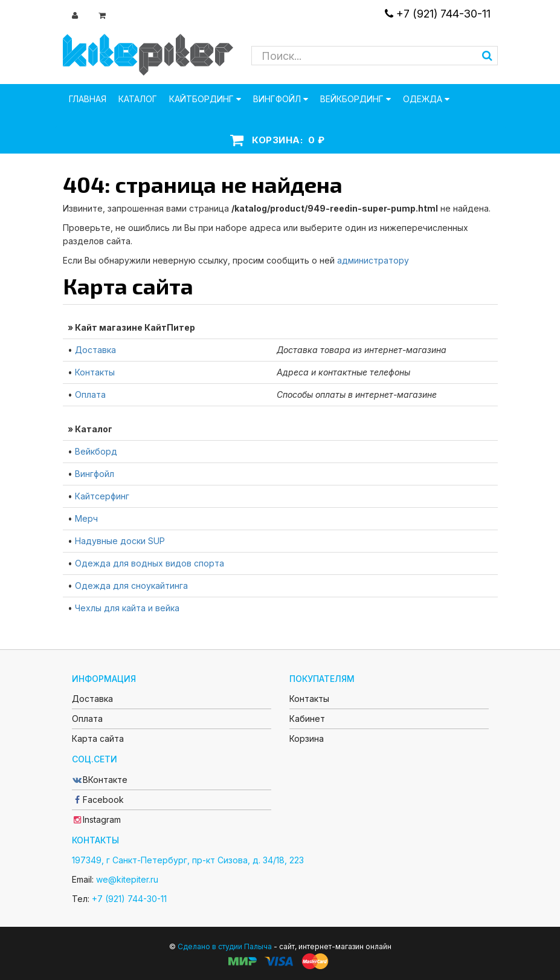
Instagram (96, 819)
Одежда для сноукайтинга (131, 586)
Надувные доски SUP (120, 541)
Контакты (95, 372)
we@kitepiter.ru (127, 879)
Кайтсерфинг (102, 496)
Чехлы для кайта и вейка (127, 608)
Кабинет (307, 719)
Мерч (86, 518)
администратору (373, 260)
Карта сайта (98, 738)
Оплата (90, 394)
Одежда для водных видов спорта (150, 563)
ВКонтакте (100, 780)
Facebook (98, 800)
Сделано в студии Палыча (225, 946)
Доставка (95, 350)
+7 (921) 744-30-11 (438, 14)
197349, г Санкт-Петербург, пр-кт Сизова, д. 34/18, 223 (188, 860)
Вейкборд (96, 451)
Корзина (307, 738)
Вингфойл (95, 474)
